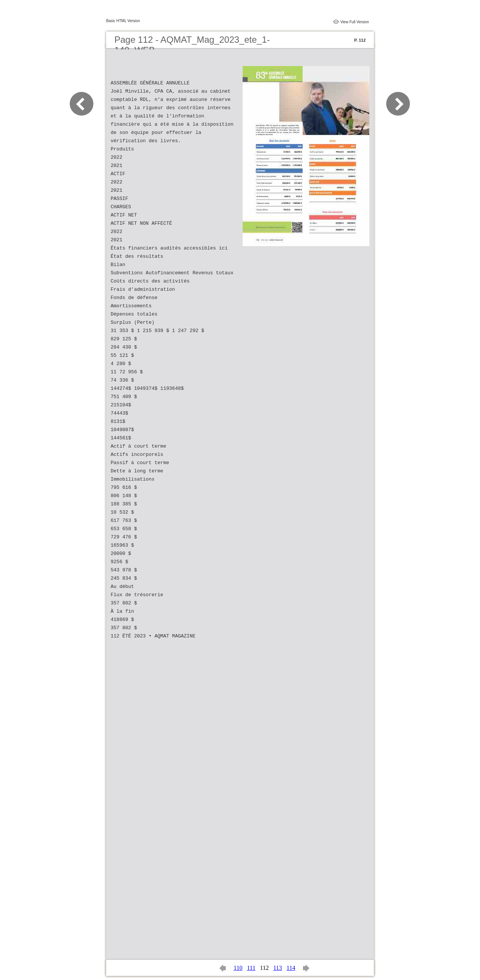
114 (291, 968)
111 (251, 968)
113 (278, 968)
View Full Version (355, 22)
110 (238, 968)
